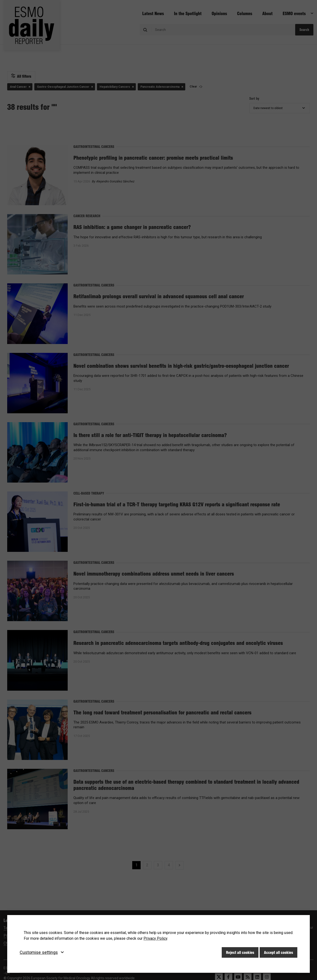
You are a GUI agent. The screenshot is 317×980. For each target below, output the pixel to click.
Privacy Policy (155, 938)
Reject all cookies (240, 952)
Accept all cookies (278, 952)
